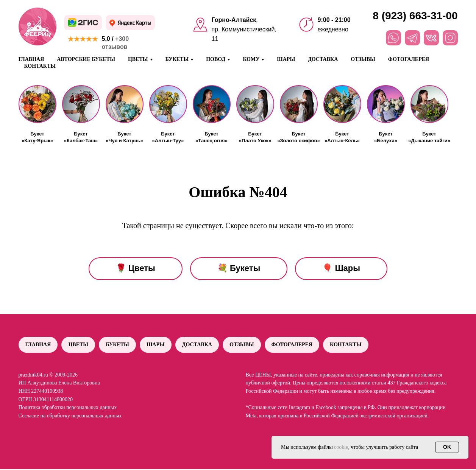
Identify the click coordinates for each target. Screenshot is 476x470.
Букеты (119, 345)
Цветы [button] (138, 59)
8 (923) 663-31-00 (415, 16)
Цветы (79, 345)
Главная (31, 59)
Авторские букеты (86, 59)
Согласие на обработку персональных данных (70, 416)
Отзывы (363, 59)
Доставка (323, 59)
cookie (341, 447)
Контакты (40, 66)
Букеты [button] (177, 59)
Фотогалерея (409, 59)
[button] (37, 104)
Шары (286, 59)
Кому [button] (251, 59)
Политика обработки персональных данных (68, 408)
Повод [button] (216, 59)
